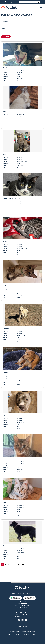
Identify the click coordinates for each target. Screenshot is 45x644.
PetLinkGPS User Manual (23, 601)
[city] (23, 24)
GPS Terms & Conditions (22, 603)
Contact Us (22, 615)
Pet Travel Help (22, 599)
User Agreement (22, 592)
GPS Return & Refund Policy (22, 605)
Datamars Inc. (23, 620)
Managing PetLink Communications (22, 594)
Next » (24, 565)
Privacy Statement (22, 590)
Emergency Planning (23, 596)
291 (19, 565)
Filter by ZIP (5, 21)
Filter (6, 37)
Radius (3, 29)
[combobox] (23, 32)
